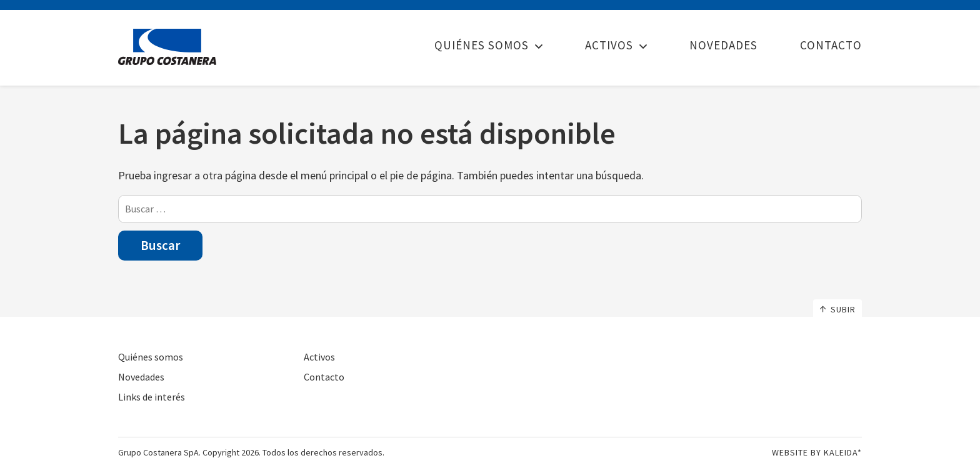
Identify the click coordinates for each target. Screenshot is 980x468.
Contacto (831, 45)
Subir (837, 309)
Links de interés (152, 397)
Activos (609, 45)
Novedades (723, 45)
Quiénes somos (482, 45)
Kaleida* (843, 452)
